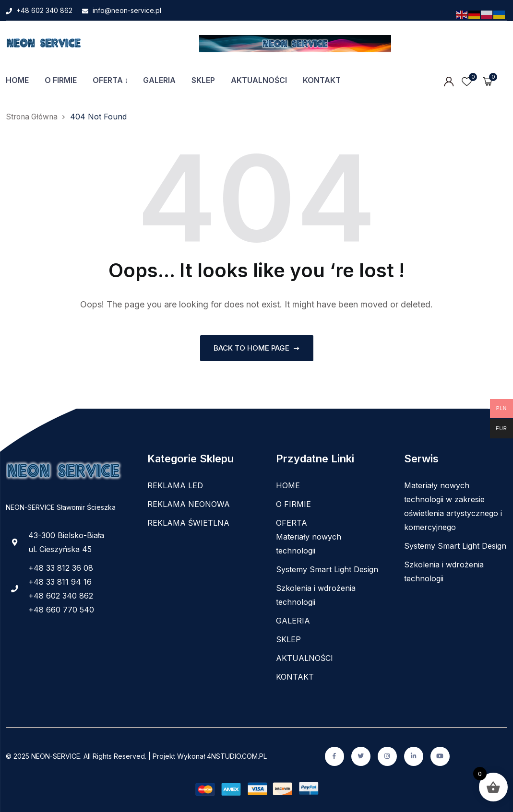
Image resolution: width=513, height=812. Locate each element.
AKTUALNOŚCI (259, 80)
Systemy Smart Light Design (327, 569)
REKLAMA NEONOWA (189, 504)
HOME (17, 80)
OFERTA (108, 80)
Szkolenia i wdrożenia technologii (316, 595)
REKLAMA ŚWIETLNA (188, 523)
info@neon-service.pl (127, 10)
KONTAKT (322, 80)
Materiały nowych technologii (309, 544)
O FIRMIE (61, 80)
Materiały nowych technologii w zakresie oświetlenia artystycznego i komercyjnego (453, 506)
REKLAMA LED (175, 485)
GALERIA (159, 80)
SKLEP (203, 80)
